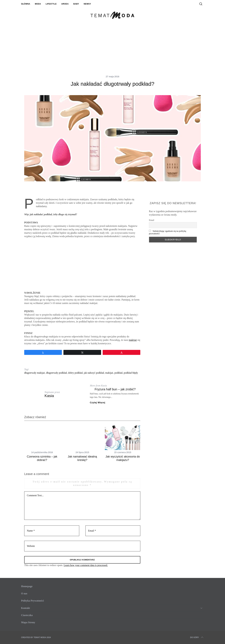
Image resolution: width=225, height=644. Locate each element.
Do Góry (197, 637)
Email (151, 220)
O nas (24, 593)
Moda (38, 4)
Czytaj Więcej (97, 403)
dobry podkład (75, 373)
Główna (26, 4)
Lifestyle (51, 4)
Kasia (49, 396)
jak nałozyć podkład (94, 373)
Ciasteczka (27, 615)
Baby (76, 4)
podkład (118, 373)
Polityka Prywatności (32, 601)
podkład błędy (131, 373)
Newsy (87, 4)
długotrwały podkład (56, 373)
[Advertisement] (112, 50)
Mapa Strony (28, 622)
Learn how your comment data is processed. (86, 565)
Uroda (65, 4)
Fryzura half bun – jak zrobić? (115, 389)
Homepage (27, 586)
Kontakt (26, 608)
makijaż (133, 340)
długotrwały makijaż (35, 373)
